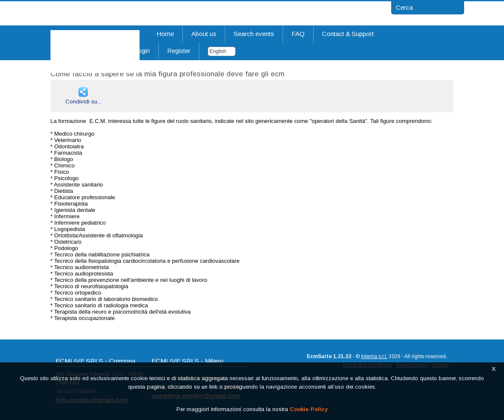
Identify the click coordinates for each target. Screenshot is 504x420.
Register (179, 51)
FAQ (298, 34)
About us (204, 34)
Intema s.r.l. (374, 356)
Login (142, 51)
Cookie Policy (309, 409)
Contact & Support (348, 34)
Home (165, 34)
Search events (254, 34)
